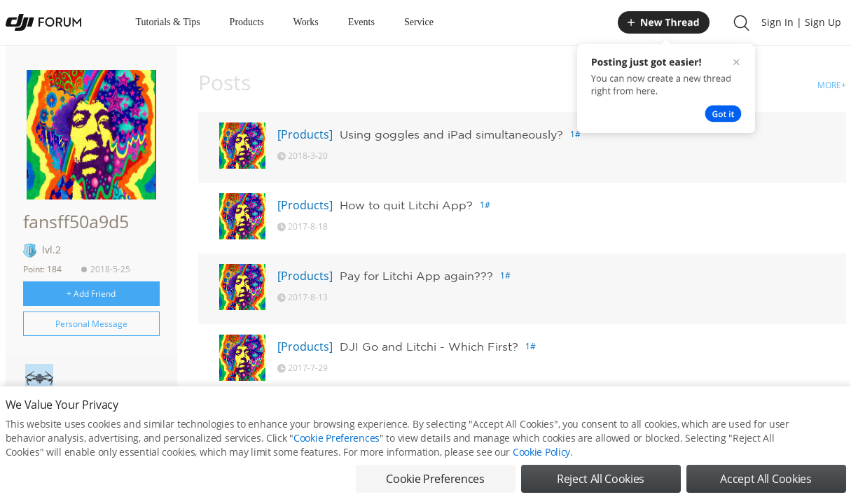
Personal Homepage (86, 419)
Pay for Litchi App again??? (416, 276)
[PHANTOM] (309, 417)
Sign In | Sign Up (801, 22)
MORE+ (832, 85)
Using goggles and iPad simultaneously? (451, 134)
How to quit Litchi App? (406, 205)
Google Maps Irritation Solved (428, 417)
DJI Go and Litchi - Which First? (429, 346)
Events (361, 22)
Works (306, 22)
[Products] (305, 134)
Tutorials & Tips (168, 22)
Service (419, 22)
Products (247, 22)
